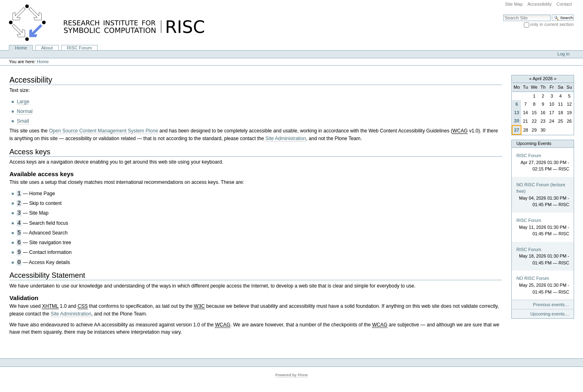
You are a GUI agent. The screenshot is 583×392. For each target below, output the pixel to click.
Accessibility (540, 4)
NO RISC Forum (533, 278)
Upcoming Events (534, 143)
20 (517, 121)
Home (21, 48)
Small (23, 121)
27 (517, 130)
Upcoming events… (550, 314)
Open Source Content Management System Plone (104, 131)
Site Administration (285, 138)
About (47, 48)
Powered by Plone (292, 375)
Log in (564, 54)
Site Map (514, 4)
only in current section (552, 24)
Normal (24, 111)
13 (517, 113)
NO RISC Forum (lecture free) (541, 188)
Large (23, 102)
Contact (564, 4)
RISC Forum (79, 48)
